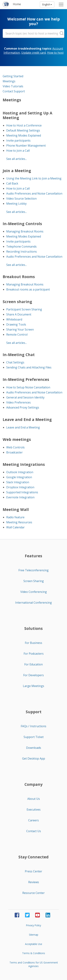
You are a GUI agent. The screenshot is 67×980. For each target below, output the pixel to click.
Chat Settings (15, 362)
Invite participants (18, 140)
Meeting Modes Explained (24, 135)
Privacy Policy (34, 925)
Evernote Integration (20, 497)
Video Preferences (18, 402)
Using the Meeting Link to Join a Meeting (34, 178)
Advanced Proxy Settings (23, 407)
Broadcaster (14, 452)
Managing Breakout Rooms (25, 231)
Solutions (33, 628)
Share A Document (19, 314)
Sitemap (34, 935)
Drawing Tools (16, 324)
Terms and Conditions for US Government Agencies (34, 964)
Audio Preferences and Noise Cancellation (34, 193)
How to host (55, 53)
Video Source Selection (21, 199)
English (47, 4)
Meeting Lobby (16, 204)
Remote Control (17, 335)
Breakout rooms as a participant (28, 289)
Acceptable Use (34, 944)
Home (17, 4)
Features (33, 556)
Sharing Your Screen (20, 329)
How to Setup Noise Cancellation (28, 387)
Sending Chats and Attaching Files (29, 367)
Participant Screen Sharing (24, 309)
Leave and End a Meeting (23, 427)
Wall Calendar (15, 527)
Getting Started (13, 76)
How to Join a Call (18, 151)
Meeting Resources (19, 522)
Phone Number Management (26, 146)
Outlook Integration (20, 472)
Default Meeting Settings (23, 130)
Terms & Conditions (34, 953)
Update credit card (33, 53)
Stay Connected (33, 857)
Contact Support (14, 91)
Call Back (12, 183)
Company (33, 784)
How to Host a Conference (24, 125)
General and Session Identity (25, 397)
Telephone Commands (21, 246)
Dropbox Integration (20, 487)
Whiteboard (14, 319)
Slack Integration (18, 482)
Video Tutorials (13, 86)
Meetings (9, 81)
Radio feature (15, 517)
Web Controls (15, 447)
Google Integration (19, 477)
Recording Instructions (22, 252)
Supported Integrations (22, 492)
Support (34, 712)
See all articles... (17, 159)
